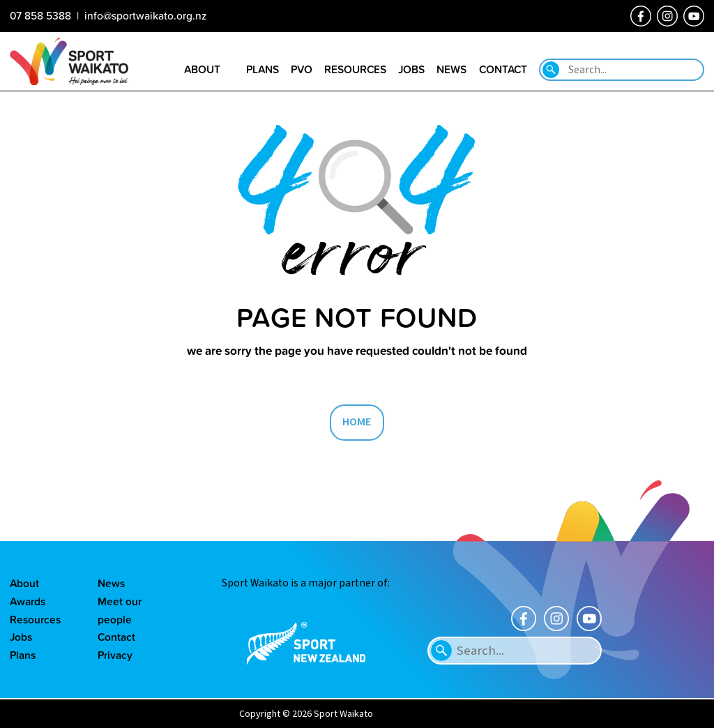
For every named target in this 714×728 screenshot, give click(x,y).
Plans (23, 655)
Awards (28, 601)
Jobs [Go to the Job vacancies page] (411, 69)
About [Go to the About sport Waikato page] (202, 69)
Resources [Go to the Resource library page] (355, 69)
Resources (35, 619)
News (111, 583)
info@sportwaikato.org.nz (145, 15)
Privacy (115, 655)
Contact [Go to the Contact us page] (503, 69)
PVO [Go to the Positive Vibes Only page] (302, 69)
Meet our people (120, 610)
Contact (116, 637)
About (24, 583)
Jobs (21, 637)
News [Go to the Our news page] (451, 69)
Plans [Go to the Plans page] (263, 69)
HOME (357, 422)
